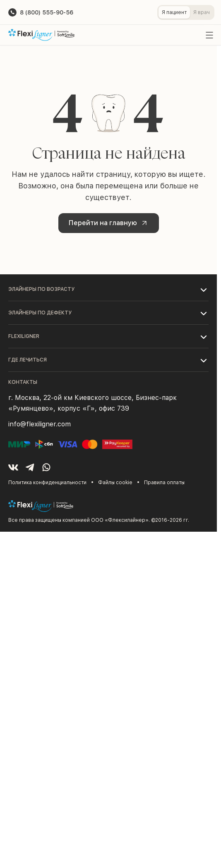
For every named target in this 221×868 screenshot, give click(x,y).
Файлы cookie (115, 483)
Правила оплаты (164, 483)
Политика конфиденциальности (47, 483)
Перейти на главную (109, 223)
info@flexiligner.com (40, 424)
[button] (108, 289)
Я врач (202, 12)
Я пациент (174, 12)
